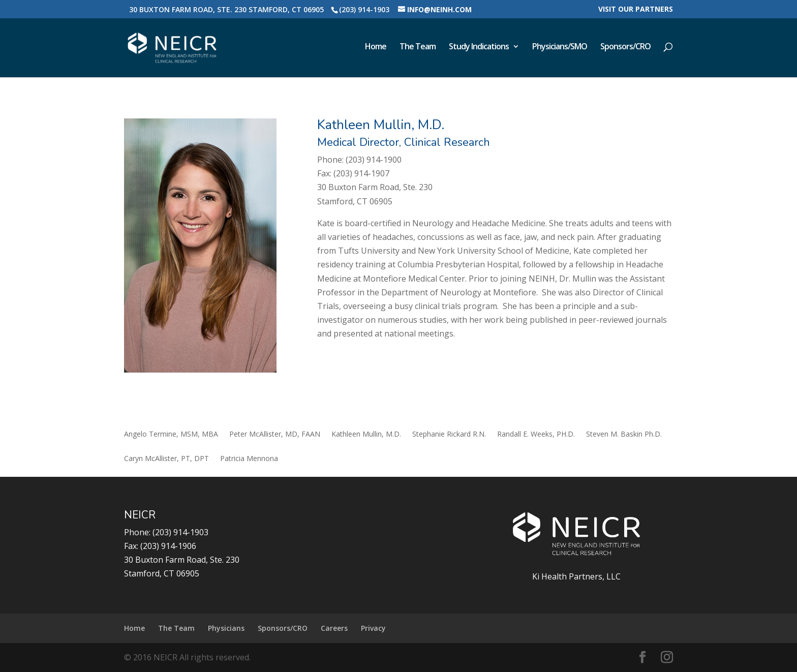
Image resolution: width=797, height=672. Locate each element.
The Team (418, 47)
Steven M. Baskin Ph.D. (624, 435)
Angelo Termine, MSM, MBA (171, 435)
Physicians (226, 628)
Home (376, 47)
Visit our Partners (636, 10)
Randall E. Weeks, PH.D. (536, 435)
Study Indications (479, 47)
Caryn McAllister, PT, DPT (166, 459)
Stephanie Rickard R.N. (449, 435)
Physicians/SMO (560, 47)
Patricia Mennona (249, 459)
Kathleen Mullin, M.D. (366, 435)
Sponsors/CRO (625, 47)
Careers (334, 628)
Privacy (373, 628)
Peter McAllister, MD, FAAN (275, 435)
